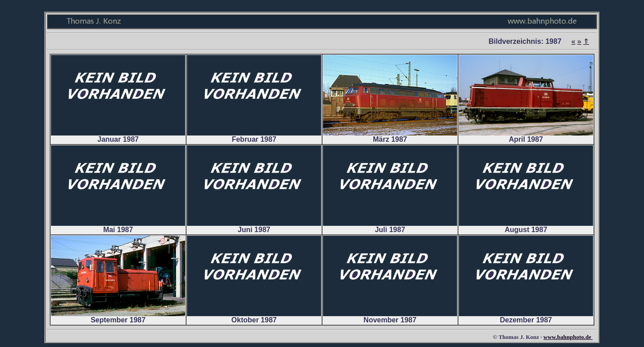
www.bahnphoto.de (568, 337)
